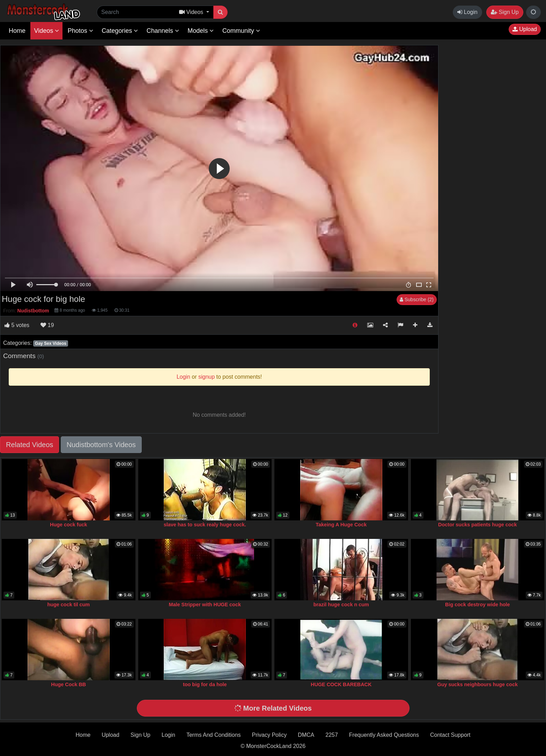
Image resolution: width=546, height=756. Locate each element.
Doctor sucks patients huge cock (478, 525)
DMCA (306, 735)
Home (17, 31)
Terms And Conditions (214, 735)
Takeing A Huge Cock (341, 525)
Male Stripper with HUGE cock (205, 605)
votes (17, 325)
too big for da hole (205, 684)
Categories (120, 31)
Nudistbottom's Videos (101, 445)
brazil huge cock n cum (341, 605)
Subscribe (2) (417, 299)
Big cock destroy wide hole (478, 605)
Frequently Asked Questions (384, 735)
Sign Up (505, 12)
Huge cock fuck (68, 525)
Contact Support (450, 735)
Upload (525, 29)
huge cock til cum (68, 605)
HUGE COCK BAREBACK (341, 684)
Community (241, 31)
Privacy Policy (270, 735)
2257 (332, 735)
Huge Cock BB (68, 684)
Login (467, 12)
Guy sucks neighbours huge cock (478, 684)
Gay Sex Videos (51, 343)
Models (201, 31)
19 (47, 325)
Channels (163, 31)
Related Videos (29, 445)
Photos (80, 31)
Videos (46, 31)
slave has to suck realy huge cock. (205, 525)
